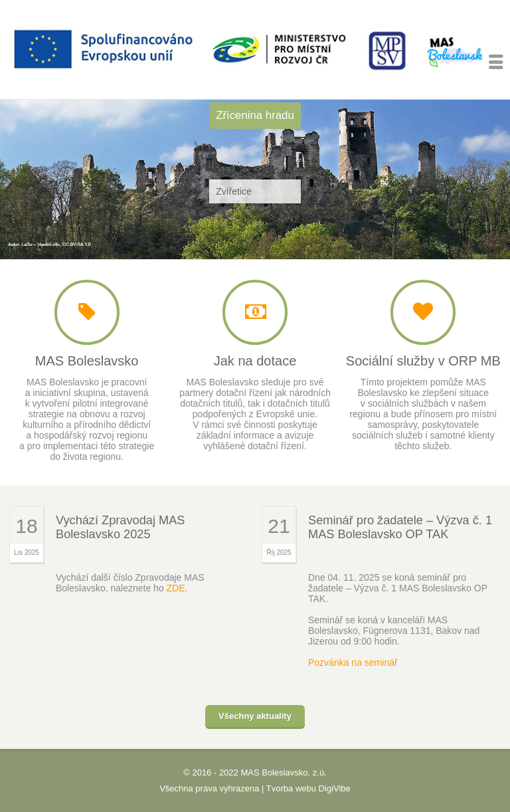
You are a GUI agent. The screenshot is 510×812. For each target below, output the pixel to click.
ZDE (176, 588)
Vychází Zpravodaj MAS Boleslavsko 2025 (120, 528)
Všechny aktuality (255, 716)
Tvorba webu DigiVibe (308, 788)
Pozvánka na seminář (353, 662)
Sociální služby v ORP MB (423, 361)
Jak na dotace (255, 361)
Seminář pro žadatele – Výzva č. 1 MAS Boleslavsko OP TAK (400, 528)
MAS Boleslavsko (87, 361)
